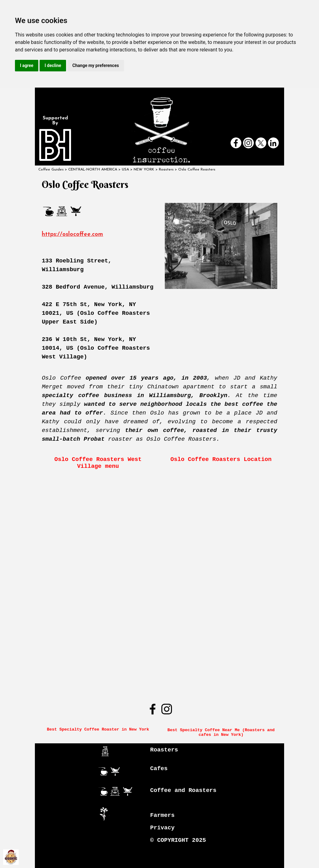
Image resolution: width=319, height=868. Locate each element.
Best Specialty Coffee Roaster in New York (98, 729)
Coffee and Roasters (183, 790)
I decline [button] (53, 65)
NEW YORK (144, 170)
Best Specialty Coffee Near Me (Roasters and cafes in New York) (222, 732)
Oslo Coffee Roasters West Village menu (100, 463)
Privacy (162, 828)
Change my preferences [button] (95, 65)
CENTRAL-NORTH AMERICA (93, 170)
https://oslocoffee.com (72, 235)
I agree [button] (27, 65)
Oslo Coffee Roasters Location (221, 459)
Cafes (159, 769)
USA (125, 170)
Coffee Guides (51, 170)
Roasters (164, 750)
